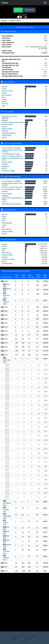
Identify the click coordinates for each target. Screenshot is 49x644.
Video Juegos (6, 135)
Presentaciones (8, 124)
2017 (6, 339)
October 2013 (6, 511)
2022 (6, 319)
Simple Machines (32, 636)
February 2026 (6, 296)
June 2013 (6, 532)
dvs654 (4, 101)
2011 (6, 567)
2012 (6, 563)
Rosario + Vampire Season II (12, 156)
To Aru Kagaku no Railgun (11, 148)
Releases (5, 120)
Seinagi (5, 3)
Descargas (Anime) (9, 133)
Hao (3, 106)
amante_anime (7, 91)
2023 (6, 315)
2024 (6, 311)
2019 (6, 331)
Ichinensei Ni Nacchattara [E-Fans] (13, 159)
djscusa (5, 86)
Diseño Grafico (7, 129)
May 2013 (6, 537)
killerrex (44, 69)
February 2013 (6, 552)
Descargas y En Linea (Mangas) (10, 117)
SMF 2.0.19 (15, 636)
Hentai (4, 127)
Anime (4, 137)
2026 (6, 281)
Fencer (4, 93)
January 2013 (6, 559)
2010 (6, 571)
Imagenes (5, 166)
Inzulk (4, 89)
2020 (6, 327)
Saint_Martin (7, 95)
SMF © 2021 (23, 636)
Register (29, 10)
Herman (5, 104)
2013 (6, 355)
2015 (6, 347)
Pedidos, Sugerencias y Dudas (13, 122)
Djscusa (21, 639)
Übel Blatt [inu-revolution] (12, 204)
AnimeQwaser (7, 223)
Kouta (4, 219)
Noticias (5, 131)
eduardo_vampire (8, 259)
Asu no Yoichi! (7, 162)
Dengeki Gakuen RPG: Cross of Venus (12, 151)
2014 (6, 351)
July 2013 (6, 528)
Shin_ (4, 97)
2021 (6, 323)
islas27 (4, 99)
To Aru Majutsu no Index (11, 154)
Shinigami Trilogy (8, 171)
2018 (6, 335)
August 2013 (6, 524)
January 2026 (6, 303)
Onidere (5, 164)
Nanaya (5, 257)
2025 (6, 307)
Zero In (4, 168)
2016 (6, 343)
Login (18, 10)
